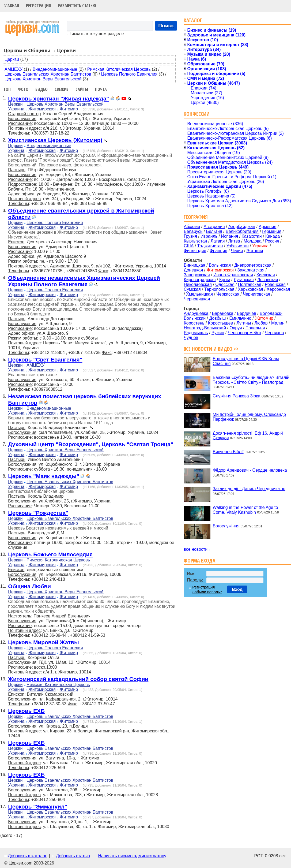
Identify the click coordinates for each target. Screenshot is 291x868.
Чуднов (191, 338)
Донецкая (193, 270)
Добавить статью (73, 856)
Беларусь (193, 231)
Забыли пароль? (207, 592)
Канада (273, 236)
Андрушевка (196, 313)
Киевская (266, 275)
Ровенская (275, 284)
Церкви (12, 59)
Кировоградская (200, 280)
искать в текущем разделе (95, 34)
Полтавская (250, 284)
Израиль (209, 236)
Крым (225, 280)
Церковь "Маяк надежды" (44, 476)
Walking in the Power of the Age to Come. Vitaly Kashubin (245, 510)
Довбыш (218, 318)
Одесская (225, 284)
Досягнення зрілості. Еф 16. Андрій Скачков (248, 435)
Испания (230, 236)
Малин (278, 323)
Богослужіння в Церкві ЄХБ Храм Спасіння (246, 361)
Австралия (214, 227)
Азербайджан (242, 227)
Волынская (220, 265)
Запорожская (197, 275)
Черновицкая (197, 299)
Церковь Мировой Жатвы (44, 642)
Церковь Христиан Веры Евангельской (43, 79)
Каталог (193, 20)
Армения (267, 227)
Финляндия (195, 251)
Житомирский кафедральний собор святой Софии (78, 679)
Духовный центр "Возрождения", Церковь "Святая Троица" (91, 444)
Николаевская (198, 284)
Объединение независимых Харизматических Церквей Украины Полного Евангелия (84, 281)
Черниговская (256, 294)
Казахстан (252, 236)
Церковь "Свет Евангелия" (45, 360)
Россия (272, 241)
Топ (7, 89)
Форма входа (199, 560)
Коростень (194, 323)
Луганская (244, 280)
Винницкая (194, 265)
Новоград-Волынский (205, 328)
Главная (11, 6)
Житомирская (42, 109)
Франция (218, 251)
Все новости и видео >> (211, 349)
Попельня (255, 328)
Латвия (218, 241)
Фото (23, 89)
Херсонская (278, 289)
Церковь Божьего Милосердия (50, 554)
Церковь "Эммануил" (38, 806)
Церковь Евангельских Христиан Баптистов (48, 74)
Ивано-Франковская (233, 275)
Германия (272, 231)
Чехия (237, 251)
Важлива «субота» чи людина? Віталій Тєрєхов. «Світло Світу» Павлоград (251, 380)
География (196, 217)
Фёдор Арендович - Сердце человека (250, 470)
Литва (234, 241)
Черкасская (228, 294)
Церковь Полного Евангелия (129, 74)
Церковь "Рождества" (38, 513)
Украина (16, 109)
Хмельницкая (199, 294)
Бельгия (214, 231)
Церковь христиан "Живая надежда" (58, 98)
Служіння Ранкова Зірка (236, 396)
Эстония (255, 251)
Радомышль (196, 333)
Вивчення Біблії (228, 452)
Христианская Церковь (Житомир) (55, 140)
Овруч (236, 328)
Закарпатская (251, 270)
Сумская (192, 289)
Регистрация (38, 6)
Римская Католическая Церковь (119, 69)
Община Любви (29, 586)
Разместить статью (77, 6)
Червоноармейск (245, 333)
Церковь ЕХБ (26, 711)
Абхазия (192, 227)
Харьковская (251, 289)
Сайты (82, 89)
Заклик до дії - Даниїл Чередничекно (249, 489)
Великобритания (242, 231)
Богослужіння (226, 526)
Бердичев (247, 313)
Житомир (69, 109)
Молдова (253, 241)
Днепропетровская (253, 265)
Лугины (244, 323)
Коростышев (220, 323)
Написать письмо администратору (132, 856)
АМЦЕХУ (14, 69)
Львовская (268, 280)
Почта (101, 89)
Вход (237, 589)
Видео (41, 89)
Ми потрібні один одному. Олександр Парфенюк (249, 417)
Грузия (190, 236)
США (189, 246)
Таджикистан (210, 246)
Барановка (223, 313)
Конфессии (197, 114)
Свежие (62, 89)
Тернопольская (219, 289)
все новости (196, 549)
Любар (261, 323)
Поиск (166, 26)
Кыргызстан (195, 241)
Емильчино (240, 318)
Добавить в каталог (27, 856)
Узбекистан (238, 246)
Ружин (218, 333)
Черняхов (274, 333)
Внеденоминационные (55, 69)
